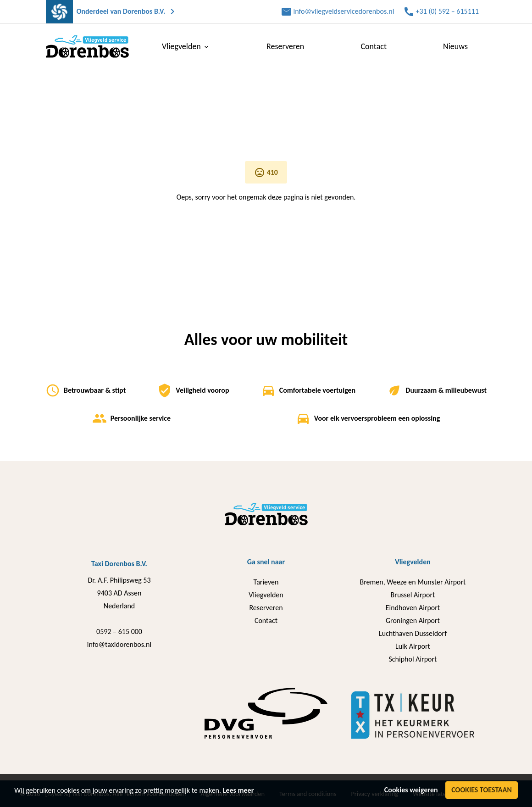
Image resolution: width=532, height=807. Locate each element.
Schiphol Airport (413, 659)
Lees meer (238, 790)
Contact (266, 621)
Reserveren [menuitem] (285, 46)
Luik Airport (413, 646)
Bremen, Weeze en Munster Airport (413, 582)
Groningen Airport (413, 621)
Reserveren (266, 608)
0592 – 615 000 (119, 632)
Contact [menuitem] (373, 46)
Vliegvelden (266, 595)
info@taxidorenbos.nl (119, 644)
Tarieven (266, 582)
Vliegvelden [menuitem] (186, 46)
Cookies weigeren (411, 790)
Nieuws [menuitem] (455, 46)
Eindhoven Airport (413, 608)
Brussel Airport (413, 595)
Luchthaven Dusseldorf (413, 633)
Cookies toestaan (482, 790)
